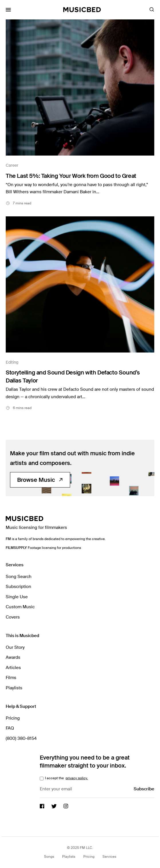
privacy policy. (77, 778)
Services (109, 857)
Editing (12, 362)
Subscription (18, 587)
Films (11, 678)
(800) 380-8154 (21, 738)
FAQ (10, 728)
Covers (13, 617)
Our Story (15, 647)
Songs (49, 857)
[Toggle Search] (152, 10)
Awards (13, 657)
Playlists (14, 688)
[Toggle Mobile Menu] (8, 10)
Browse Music (40, 480)
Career (12, 165)
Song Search (19, 577)
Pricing (13, 718)
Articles (13, 668)
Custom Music (20, 607)
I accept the (66, 778)
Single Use (17, 597)
